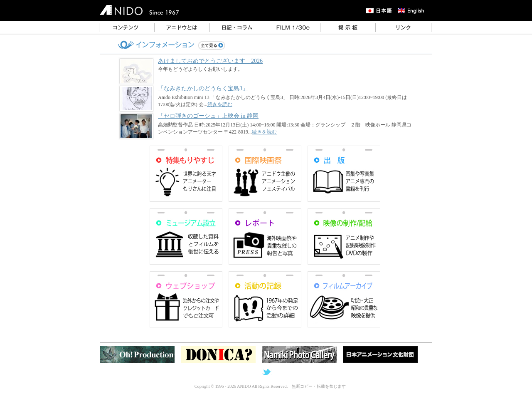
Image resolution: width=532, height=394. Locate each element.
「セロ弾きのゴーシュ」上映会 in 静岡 (208, 116)
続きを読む (220, 104)
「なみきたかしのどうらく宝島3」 (203, 88)
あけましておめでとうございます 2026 (210, 61)
